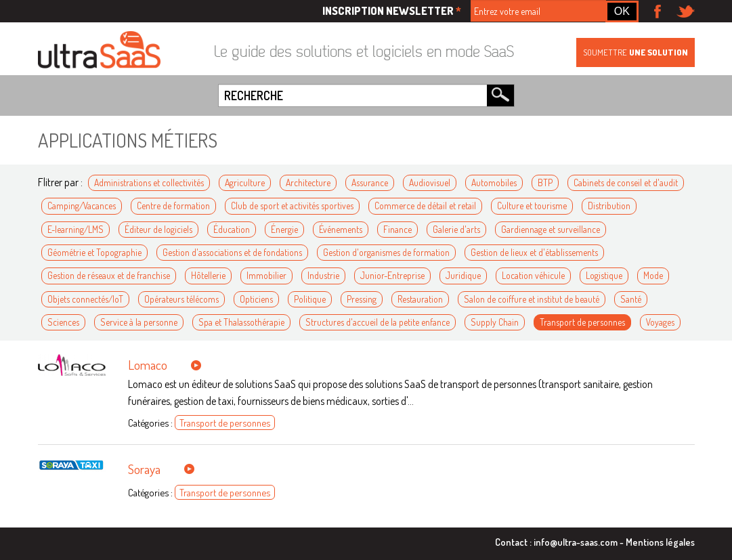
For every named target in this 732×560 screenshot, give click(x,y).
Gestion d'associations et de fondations (232, 252)
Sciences (63, 322)
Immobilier (266, 275)
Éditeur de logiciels (158, 229)
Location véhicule (533, 275)
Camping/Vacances (82, 206)
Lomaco (148, 365)
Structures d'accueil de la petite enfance (378, 322)
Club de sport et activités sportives (292, 206)
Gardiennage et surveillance (551, 229)
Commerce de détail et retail (425, 206)
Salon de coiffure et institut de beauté (532, 299)
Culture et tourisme (532, 206)
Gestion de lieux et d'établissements (534, 252)
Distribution (609, 206)
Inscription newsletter (392, 11)
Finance (397, 229)
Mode (653, 275)
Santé (631, 299)
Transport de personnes (582, 322)
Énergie (284, 229)
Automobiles (494, 182)
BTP (545, 182)
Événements (341, 229)
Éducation (232, 229)
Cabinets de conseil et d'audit (626, 182)
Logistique (604, 275)
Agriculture (245, 182)
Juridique (463, 275)
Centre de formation (173, 206)
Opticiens (256, 299)
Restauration (420, 299)
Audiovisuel (430, 182)
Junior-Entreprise (392, 275)
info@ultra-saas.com (576, 542)
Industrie (323, 275)
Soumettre (636, 52)
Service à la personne (139, 322)
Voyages (660, 322)
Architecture (308, 182)
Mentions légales (660, 542)
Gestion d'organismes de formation (386, 252)
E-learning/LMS (76, 229)
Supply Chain (495, 322)
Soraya (144, 469)
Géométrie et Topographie (94, 252)
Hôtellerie (208, 275)
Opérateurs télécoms (181, 299)
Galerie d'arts (456, 229)
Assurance (370, 182)
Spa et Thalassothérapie (241, 322)
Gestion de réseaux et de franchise (109, 275)
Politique (310, 299)
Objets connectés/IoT (85, 299)
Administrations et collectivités (149, 182)
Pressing (362, 299)
